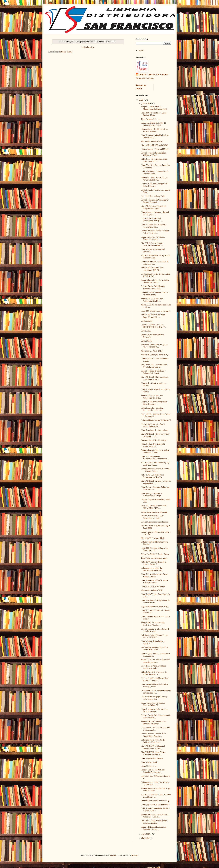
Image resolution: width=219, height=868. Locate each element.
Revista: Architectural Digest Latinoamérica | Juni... (152, 517)
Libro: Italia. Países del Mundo (153, 587)
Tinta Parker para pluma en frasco (154, 558)
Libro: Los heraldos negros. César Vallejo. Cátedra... (154, 575)
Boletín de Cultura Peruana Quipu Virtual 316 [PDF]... (154, 179)
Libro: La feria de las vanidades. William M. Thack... (154, 154)
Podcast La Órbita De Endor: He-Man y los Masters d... (156, 796)
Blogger (134, 855)
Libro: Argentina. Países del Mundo (155, 149)
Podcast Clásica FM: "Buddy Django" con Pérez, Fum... (156, 464)
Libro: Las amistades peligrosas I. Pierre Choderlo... (154, 403)
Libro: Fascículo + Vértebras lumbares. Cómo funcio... (152, 409)
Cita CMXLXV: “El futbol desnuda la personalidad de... (156, 692)
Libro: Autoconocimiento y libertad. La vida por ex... (155, 213)
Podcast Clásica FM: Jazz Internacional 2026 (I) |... (152, 220)
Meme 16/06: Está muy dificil (153, 538)
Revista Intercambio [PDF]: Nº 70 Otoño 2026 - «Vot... (154, 649)
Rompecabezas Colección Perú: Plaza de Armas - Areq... (156, 470)
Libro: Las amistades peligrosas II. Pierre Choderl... (154, 185)
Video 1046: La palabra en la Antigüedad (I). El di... (152, 397)
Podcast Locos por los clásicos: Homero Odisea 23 (153, 704)
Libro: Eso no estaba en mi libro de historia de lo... (155, 263)
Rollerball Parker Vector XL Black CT (156, 420)
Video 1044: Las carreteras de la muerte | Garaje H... (154, 563)
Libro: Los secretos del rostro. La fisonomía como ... (154, 710)
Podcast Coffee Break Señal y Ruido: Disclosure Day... (156, 257)
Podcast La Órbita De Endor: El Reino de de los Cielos (153, 124)
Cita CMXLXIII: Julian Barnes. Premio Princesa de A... (153, 753)
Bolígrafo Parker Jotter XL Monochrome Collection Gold (154, 108)
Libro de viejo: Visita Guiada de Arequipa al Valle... (153, 667)
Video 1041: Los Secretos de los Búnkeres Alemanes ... (154, 723)
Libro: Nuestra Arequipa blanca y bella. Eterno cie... (154, 698)
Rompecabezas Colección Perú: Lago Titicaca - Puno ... (156, 790)
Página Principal (88, 47)
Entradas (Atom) (66, 52)
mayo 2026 (146, 834)
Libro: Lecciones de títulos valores (154, 430)
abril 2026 (146, 838)
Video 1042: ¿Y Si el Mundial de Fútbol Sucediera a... (154, 673)
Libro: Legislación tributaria (152, 758)
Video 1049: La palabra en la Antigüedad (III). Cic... (152, 269)
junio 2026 (146, 103)
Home (141, 50)
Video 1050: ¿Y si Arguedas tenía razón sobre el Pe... (154, 160)
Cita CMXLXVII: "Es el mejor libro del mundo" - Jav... (155, 435)
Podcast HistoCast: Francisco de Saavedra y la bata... (154, 828)
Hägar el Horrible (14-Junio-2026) (154, 607)
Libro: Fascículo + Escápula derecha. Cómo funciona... (155, 602)
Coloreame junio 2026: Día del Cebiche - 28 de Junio (153, 741)
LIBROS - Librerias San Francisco (153, 75)
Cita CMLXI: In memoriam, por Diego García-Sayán (154, 207)
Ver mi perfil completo (145, 78)
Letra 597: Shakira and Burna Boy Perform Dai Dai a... (154, 679)
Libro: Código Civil (149, 766)
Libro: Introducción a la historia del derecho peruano (155, 630)
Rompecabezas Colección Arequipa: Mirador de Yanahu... (155, 281)
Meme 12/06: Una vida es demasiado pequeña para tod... (155, 661)
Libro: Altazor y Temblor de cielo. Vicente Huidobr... (154, 130)
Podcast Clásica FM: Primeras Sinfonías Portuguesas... (153, 771)
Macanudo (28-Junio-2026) (152, 141)
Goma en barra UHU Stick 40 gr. (154, 440)
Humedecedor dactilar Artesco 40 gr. (155, 801)
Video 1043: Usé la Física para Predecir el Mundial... (153, 624)
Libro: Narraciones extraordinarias (154, 522)
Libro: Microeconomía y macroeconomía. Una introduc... (155, 458)
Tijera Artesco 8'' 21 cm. (150, 119)
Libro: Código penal (149, 762)
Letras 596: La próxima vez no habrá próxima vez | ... (155, 729)
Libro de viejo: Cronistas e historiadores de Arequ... (152, 495)
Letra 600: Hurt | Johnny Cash (153, 196)
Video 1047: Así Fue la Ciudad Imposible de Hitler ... (153, 316)
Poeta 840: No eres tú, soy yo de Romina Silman (154, 114)
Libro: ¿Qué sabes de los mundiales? (155, 805)
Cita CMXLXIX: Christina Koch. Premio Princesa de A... (154, 366)
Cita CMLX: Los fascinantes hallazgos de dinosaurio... (152, 244)
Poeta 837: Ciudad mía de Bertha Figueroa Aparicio (154, 822)
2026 (141, 100)
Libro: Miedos (147, 341)
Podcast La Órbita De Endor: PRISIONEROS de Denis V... (153, 326)
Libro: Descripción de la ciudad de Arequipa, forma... (154, 686)
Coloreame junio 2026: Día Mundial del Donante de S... (155, 783)
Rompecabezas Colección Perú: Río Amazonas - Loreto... (155, 816)
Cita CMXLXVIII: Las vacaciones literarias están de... (154, 378)
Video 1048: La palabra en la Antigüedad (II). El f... (152, 300)
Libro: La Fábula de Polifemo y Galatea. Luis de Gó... (153, 372)
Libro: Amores (147, 321)
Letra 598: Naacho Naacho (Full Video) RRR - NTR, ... (154, 507)
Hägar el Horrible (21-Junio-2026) (154, 355)
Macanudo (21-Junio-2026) (152, 351)
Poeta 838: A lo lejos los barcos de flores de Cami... (154, 549)
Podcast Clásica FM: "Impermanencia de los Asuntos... (156, 716)
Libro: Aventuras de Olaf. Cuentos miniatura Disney (154, 582)
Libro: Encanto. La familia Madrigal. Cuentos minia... (155, 136)
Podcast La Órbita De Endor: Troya (155, 554)
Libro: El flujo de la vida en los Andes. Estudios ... (153, 445)
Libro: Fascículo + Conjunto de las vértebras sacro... (155, 173)
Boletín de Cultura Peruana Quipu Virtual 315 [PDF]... (154, 636)
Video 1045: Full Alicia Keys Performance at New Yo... (152, 476)
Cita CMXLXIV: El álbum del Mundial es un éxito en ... (153, 747)
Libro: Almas (146, 331)
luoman (113, 855)
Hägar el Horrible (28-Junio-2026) (154, 145)
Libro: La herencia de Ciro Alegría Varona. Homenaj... (154, 201)
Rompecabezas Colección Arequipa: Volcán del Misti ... (155, 232)
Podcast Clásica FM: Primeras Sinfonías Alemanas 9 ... (153, 287)
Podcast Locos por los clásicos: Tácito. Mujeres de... (153, 425)
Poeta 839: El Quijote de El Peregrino (156, 311)
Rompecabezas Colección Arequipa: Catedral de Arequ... (155, 451)
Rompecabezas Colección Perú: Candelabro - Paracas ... (153, 735)
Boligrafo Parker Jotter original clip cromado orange (155, 294)
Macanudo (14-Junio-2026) (152, 590)
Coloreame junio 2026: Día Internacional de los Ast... (152, 569)
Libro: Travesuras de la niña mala (154, 512)
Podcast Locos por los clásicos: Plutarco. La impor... (153, 238)
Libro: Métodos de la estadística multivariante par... (153, 226)
